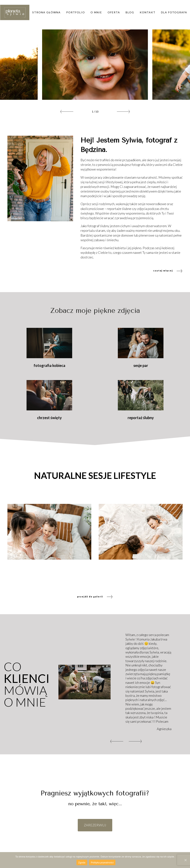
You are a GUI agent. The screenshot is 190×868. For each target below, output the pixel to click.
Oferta (114, 12)
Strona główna (46, 12)
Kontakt (148, 12)
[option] (95, 65)
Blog (130, 12)
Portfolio (76, 12)
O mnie (96, 12)
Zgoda (82, 863)
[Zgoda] (185, 860)
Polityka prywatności (102, 863)
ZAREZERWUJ (95, 825)
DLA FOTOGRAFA (174, 12)
